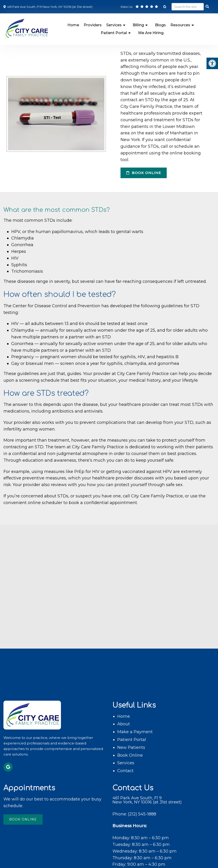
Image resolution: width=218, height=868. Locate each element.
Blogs (160, 25)
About (124, 724)
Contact (125, 771)
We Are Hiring (151, 33)
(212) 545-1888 (142, 814)
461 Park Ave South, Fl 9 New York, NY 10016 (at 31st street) (49, 7)
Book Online (144, 173)
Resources (180, 25)
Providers (93, 25)
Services (114, 25)
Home (73, 25)
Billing (138, 25)
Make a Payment (135, 732)
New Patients (131, 747)
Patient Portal (114, 33)
